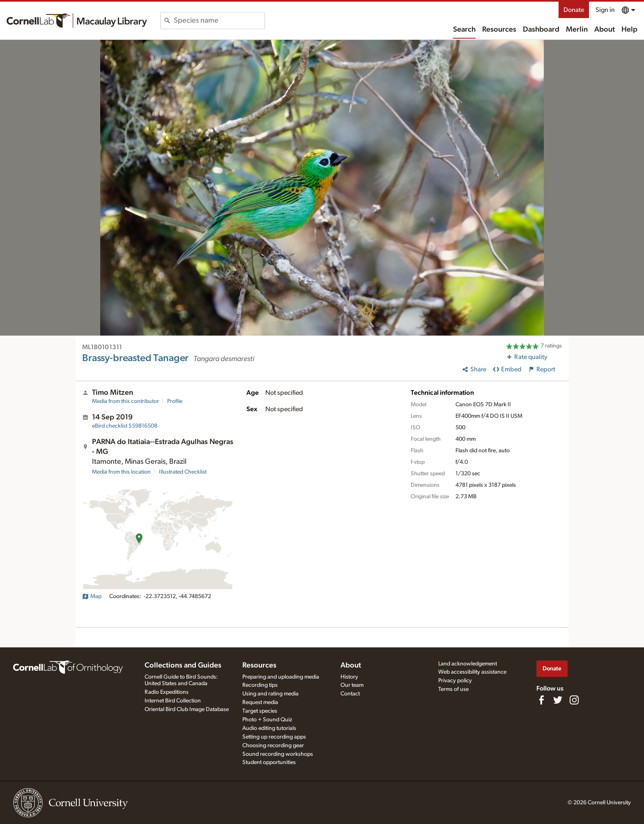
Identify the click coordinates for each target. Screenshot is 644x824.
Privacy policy (455, 681)
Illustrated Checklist (183, 472)
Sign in (605, 10)
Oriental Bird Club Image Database (187, 709)
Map (92, 596)
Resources (499, 30)
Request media (260, 702)
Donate (574, 10)
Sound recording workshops (278, 754)
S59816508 (125, 426)
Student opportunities (269, 762)
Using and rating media (270, 694)
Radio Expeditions (167, 692)
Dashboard (541, 30)
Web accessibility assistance (472, 672)
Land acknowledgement (468, 664)
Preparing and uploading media (281, 677)
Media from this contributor (125, 401)
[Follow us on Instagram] (574, 700)
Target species (260, 711)
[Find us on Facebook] (541, 700)
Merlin (577, 30)
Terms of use (453, 689)
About (605, 30)
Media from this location (121, 472)
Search (464, 30)
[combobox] (219, 21)
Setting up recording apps (274, 737)
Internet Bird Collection (173, 701)
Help (629, 30)
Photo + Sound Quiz (267, 720)
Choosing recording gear (273, 746)
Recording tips (260, 685)
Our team (352, 685)
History (349, 677)
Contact (350, 694)
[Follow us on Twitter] (558, 700)
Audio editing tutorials (269, 728)
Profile (175, 401)
